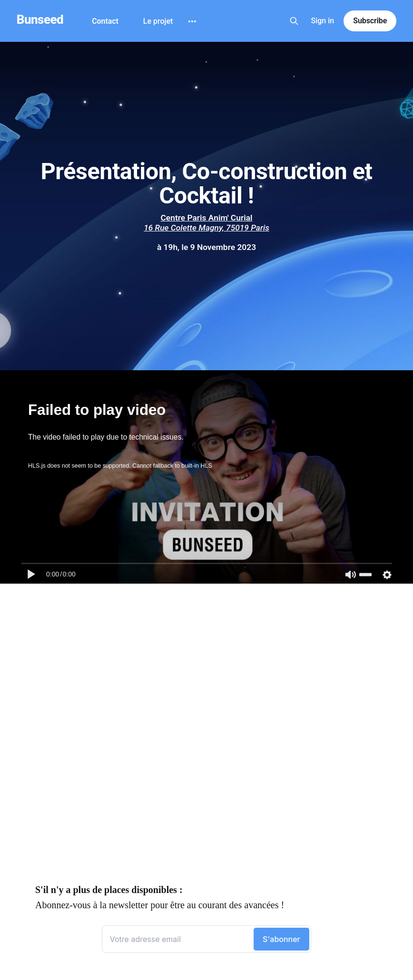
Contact (105, 21)
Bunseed (40, 20)
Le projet (158, 21)
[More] (192, 21)
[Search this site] (294, 21)
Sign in (323, 21)
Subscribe (370, 21)
